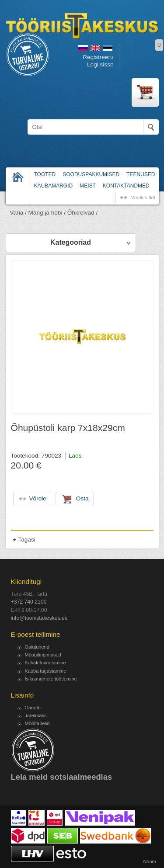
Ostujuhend (37, 647)
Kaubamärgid (54, 186)
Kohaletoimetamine (45, 663)
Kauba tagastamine (46, 671)
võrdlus (143, 198)
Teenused (141, 174)
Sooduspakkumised (91, 174)
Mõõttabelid (37, 723)
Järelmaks (36, 715)
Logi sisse (100, 64)
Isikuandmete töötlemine (51, 679)
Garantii (33, 708)
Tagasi (27, 540)
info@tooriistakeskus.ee (39, 618)
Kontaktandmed (126, 186)
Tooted (45, 174)
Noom (149, 861)
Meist (88, 186)
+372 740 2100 (29, 602)
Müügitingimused (43, 655)
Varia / (18, 213)
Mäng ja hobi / (47, 213)
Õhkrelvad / (83, 213)
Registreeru (98, 57)
